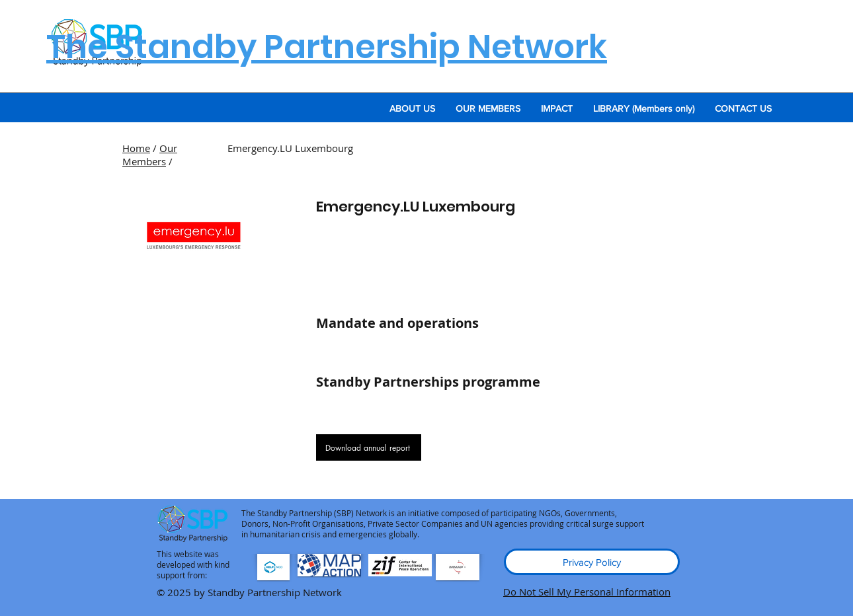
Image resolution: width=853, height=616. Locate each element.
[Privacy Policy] (592, 562)
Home (136, 148)
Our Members (150, 155)
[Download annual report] (369, 447)
